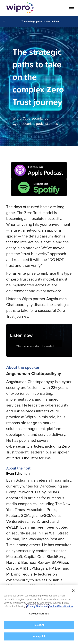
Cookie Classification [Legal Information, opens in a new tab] (61, 606)
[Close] (73, 591)
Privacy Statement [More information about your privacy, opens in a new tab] (37, 606)
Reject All (39, 625)
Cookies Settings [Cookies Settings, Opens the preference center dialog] (39, 614)
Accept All (39, 636)
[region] (39, 615)
